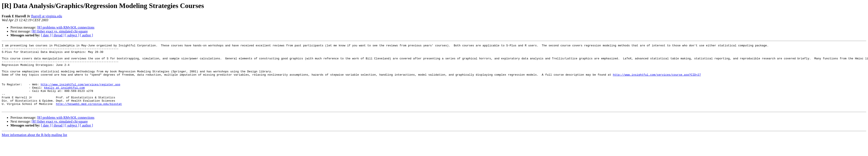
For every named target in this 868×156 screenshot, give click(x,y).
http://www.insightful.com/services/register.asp (80, 93)
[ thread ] (58, 35)
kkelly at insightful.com (64, 97)
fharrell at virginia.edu (47, 16)
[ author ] (87, 35)
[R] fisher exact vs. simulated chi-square (60, 31)
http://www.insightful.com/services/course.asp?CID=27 (657, 81)
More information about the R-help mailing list (34, 148)
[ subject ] (72, 35)
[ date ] (46, 35)
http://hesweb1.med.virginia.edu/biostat (89, 116)
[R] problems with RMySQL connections (66, 27)
